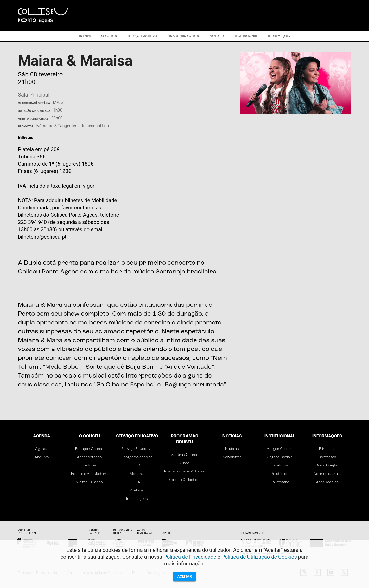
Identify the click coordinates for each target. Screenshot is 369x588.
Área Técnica (327, 482)
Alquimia (137, 474)
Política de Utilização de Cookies (259, 557)
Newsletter (232, 457)
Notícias (217, 36)
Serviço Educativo (142, 36)
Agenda (85, 36)
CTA (137, 482)
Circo (184, 463)
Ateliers (137, 491)
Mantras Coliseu (184, 455)
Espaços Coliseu (89, 449)
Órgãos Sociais (280, 457)
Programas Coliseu (183, 36)
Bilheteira (327, 449)
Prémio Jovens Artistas (184, 472)
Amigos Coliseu (280, 449)
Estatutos (280, 466)
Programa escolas (137, 457)
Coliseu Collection (184, 480)
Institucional (246, 36)
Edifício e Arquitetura (89, 474)
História (89, 466)
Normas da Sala (327, 474)
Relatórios (280, 474)
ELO (137, 466)
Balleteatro (280, 482)
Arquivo (42, 457)
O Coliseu (109, 36)
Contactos (327, 457)
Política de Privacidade (190, 557)
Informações (279, 36)
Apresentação (89, 457)
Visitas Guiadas (89, 482)
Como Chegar (327, 466)
